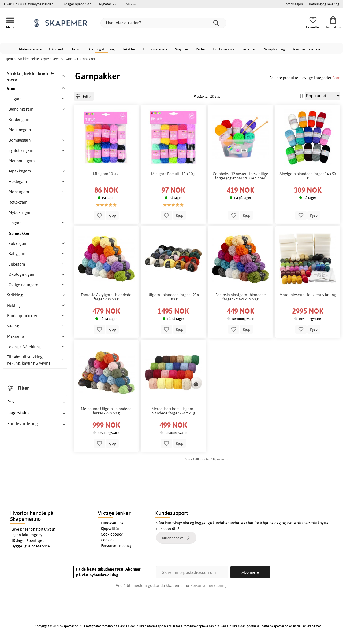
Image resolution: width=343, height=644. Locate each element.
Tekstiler (129, 49)
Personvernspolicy (116, 547)
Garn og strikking (102, 49)
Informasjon (294, 4)
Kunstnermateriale (306, 49)
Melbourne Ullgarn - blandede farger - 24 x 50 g (106, 441)
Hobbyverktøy (223, 49)
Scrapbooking (275, 49)
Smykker (182, 49)
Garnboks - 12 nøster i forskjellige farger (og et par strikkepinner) (241, 206)
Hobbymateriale (155, 49)
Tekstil (77, 49)
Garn (336, 78)
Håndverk (57, 49)
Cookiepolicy (112, 535)
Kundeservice (112, 524)
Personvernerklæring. (209, 586)
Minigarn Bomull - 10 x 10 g (173, 204)
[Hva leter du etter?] (163, 23)
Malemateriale (30, 49)
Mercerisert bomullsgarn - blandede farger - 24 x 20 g (173, 441)
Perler (201, 49)
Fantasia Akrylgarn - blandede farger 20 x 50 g (106, 327)
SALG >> (130, 4)
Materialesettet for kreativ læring (308, 325)
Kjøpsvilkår (110, 530)
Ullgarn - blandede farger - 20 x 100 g (173, 327)
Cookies (107, 541)
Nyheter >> (107, 4)
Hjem (9, 59)
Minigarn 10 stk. (106, 204)
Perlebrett (249, 49)
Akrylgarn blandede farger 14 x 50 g (308, 206)
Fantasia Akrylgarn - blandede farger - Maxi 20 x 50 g (241, 327)
